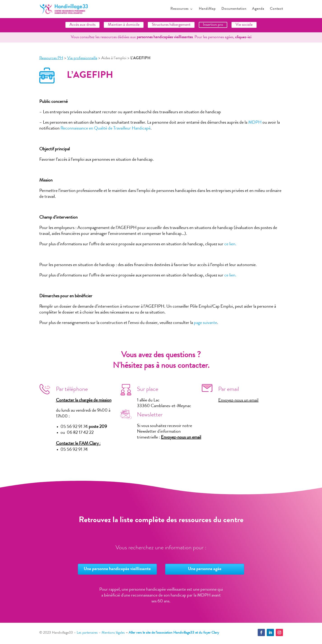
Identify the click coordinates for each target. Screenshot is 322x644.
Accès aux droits (82, 25)
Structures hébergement (171, 25)
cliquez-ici (243, 37)
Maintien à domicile (124, 25)
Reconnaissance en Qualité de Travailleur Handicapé (105, 129)
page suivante (205, 323)
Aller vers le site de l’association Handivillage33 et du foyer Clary (174, 633)
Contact (276, 9)
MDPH (255, 123)
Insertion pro (213, 25)
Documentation (234, 9)
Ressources (180, 9)
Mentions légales (113, 633)
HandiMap (207, 9)
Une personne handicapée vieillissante (117, 569)
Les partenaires (87, 633)
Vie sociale (244, 25)
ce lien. (230, 244)
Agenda (258, 9)
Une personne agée (205, 569)
